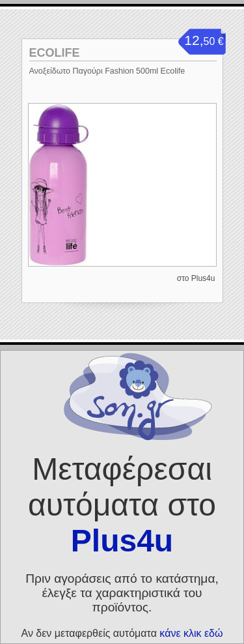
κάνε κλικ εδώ (191, 633)
